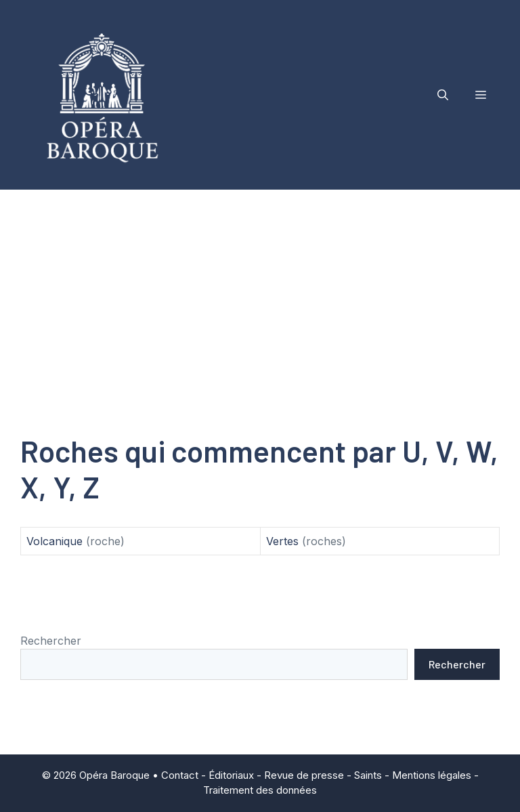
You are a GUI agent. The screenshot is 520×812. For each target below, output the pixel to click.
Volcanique (55, 541)
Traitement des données (260, 790)
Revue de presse (304, 775)
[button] (443, 95)
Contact (180, 775)
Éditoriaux (231, 775)
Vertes (282, 541)
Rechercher (51, 641)
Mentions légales (432, 775)
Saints (368, 775)
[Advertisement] (260, 291)
